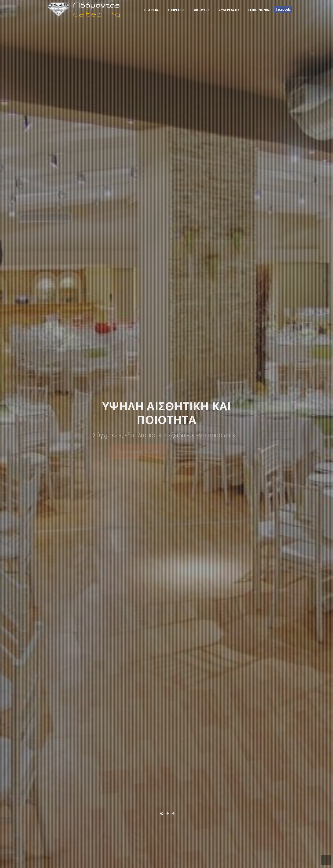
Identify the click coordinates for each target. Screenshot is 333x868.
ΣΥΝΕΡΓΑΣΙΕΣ (229, 10)
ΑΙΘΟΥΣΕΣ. (202, 10)
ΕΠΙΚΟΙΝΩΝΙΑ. (259, 10)
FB (283, 9)
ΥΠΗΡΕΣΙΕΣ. (177, 10)
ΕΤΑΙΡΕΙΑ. (152, 10)
